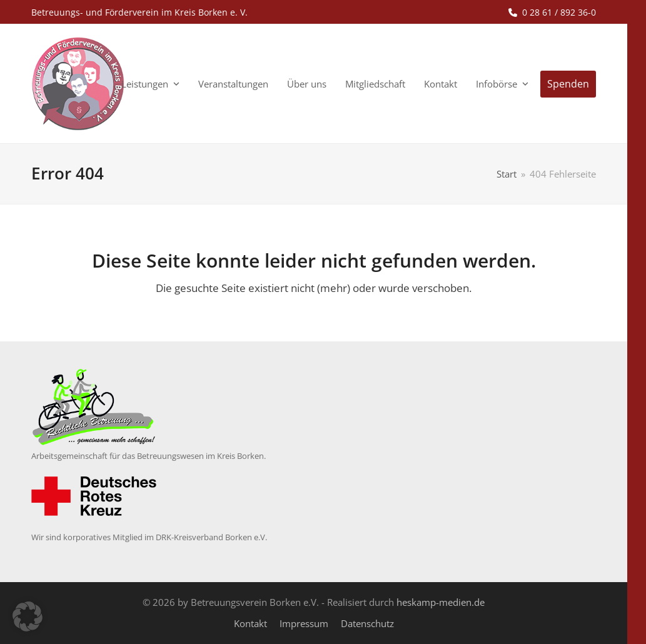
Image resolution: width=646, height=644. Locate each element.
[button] (28, 616)
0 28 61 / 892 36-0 (559, 12)
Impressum (304, 623)
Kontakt (250, 623)
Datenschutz (367, 623)
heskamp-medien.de (441, 602)
